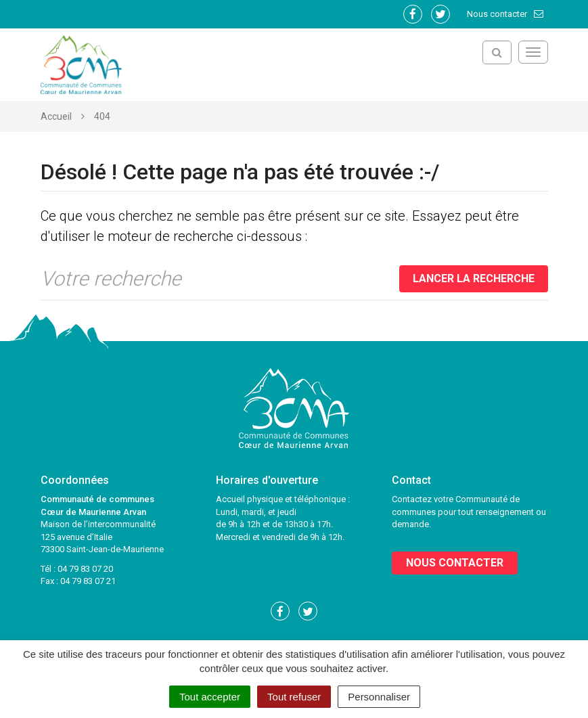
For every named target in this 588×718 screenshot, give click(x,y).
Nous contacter (506, 14)
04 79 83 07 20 (85, 569)
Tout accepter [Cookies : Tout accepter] (210, 697)
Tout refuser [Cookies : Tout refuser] (294, 697)
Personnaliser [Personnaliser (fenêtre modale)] (379, 697)
